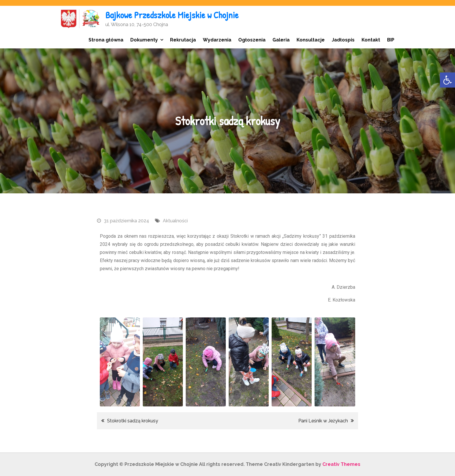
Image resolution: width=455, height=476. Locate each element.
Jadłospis (343, 40)
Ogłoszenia (252, 40)
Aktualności (175, 221)
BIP (391, 40)
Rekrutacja (183, 40)
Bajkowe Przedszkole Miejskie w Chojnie (172, 15)
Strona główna (106, 40)
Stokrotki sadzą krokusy (133, 421)
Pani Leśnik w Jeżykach (323, 421)
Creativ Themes (341, 464)
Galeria (281, 40)
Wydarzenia (217, 40)
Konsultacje (311, 40)
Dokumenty (144, 40)
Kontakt (371, 40)
